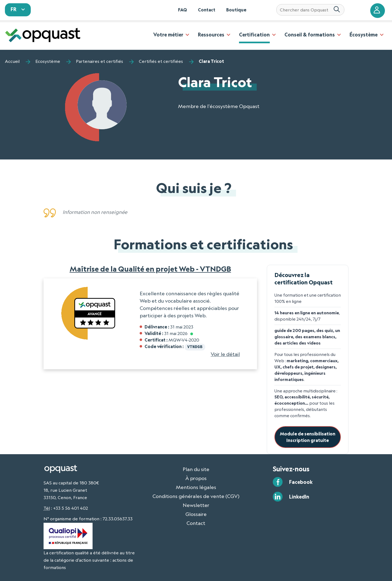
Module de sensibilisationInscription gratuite (308, 437)
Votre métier (168, 35)
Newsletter (196, 505)
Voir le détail (225, 353)
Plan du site (196, 469)
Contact (207, 10)
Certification (254, 35)
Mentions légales (196, 487)
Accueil (12, 61)
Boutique (236, 10)
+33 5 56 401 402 (71, 508)
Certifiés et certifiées (161, 61)
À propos (196, 478)
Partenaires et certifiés (99, 61)
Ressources (211, 35)
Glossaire (196, 514)
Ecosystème (48, 61)
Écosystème (364, 35)
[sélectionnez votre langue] (18, 10)
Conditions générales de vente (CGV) (196, 496)
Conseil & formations (310, 35)
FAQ (183, 10)
